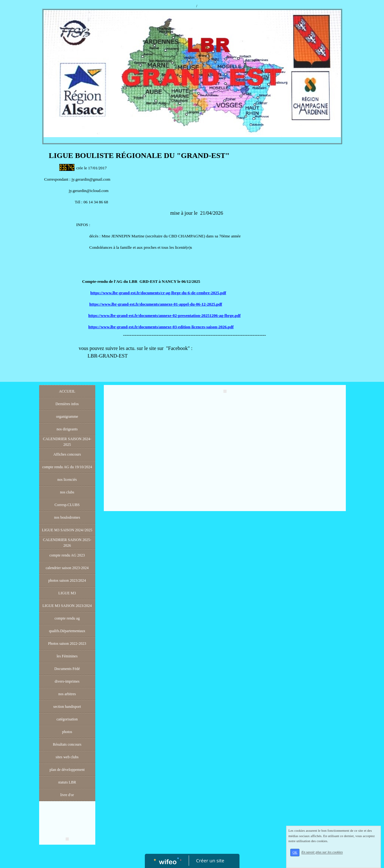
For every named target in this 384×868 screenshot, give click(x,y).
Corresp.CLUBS (67, 505)
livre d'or (67, 795)
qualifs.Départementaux (67, 631)
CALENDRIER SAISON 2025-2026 (67, 543)
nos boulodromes (67, 517)
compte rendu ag (67, 618)
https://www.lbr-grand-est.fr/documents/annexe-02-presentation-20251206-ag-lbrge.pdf (165, 315)
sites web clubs (67, 757)
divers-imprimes (67, 681)
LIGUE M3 (67, 593)
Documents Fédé (67, 669)
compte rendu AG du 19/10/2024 (67, 467)
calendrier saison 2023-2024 (67, 568)
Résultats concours (67, 744)
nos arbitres (67, 694)
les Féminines (67, 656)
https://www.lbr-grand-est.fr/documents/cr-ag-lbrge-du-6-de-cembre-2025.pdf (158, 293)
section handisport (67, 707)
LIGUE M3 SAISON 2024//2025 (67, 530)
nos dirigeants (67, 429)
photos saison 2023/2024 (67, 580)
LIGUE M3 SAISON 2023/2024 (67, 606)
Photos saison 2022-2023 (67, 644)
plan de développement (67, 770)
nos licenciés (67, 480)
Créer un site (210, 860)
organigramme (67, 417)
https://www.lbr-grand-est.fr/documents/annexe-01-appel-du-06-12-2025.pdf (156, 304)
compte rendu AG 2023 (67, 555)
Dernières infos (67, 404)
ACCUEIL (67, 391)
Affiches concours (67, 454)
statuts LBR (67, 782)
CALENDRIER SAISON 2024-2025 (67, 442)
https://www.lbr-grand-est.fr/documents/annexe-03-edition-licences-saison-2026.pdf (161, 327)
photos (67, 732)
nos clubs (67, 492)
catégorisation (67, 719)
